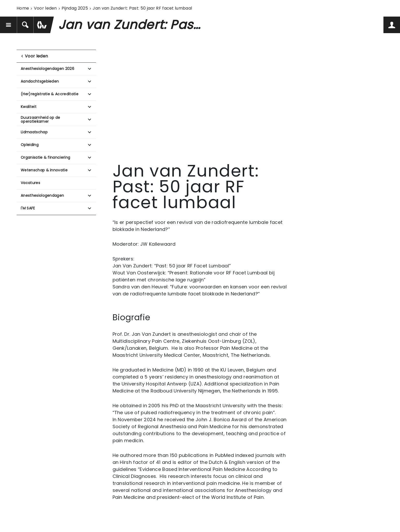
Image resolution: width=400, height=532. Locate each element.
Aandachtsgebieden (40, 81)
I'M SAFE (28, 208)
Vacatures (30, 183)
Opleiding (30, 145)
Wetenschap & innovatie (44, 170)
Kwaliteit (29, 107)
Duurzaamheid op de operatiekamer (40, 119)
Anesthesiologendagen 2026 (47, 69)
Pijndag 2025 (75, 8)
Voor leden (45, 8)
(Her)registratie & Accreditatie (50, 94)
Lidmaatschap (34, 132)
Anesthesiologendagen (42, 195)
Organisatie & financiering (45, 157)
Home (23, 8)
